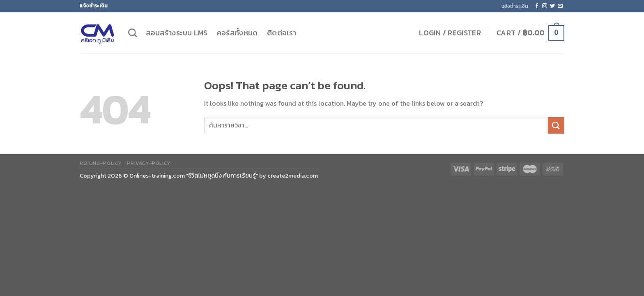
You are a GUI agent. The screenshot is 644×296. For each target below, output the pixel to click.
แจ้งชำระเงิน (515, 6)
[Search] (132, 33)
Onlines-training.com (157, 176)
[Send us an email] (560, 6)
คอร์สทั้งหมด (237, 33)
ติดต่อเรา (282, 33)
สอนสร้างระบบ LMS (177, 33)
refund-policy (101, 163)
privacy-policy (149, 163)
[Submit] (556, 125)
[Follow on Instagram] (545, 6)
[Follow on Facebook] (537, 6)
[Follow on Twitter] (552, 6)
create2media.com (293, 176)
